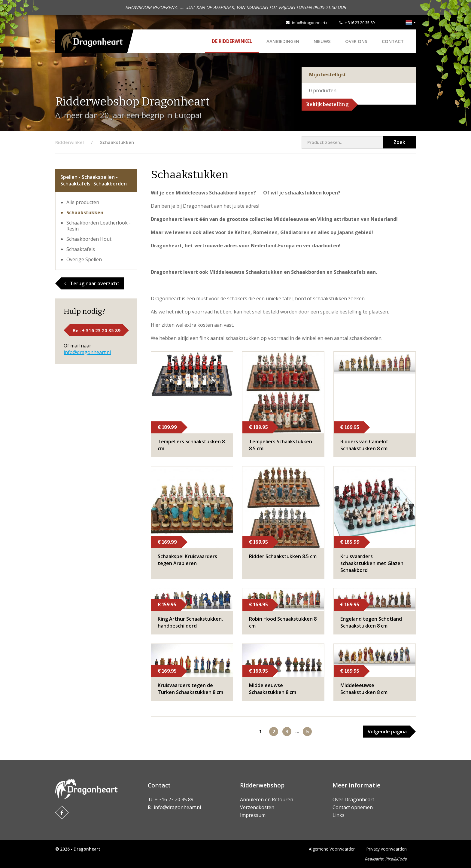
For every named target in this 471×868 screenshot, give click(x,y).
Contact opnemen (353, 807)
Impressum (253, 815)
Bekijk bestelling (327, 104)
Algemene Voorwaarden (332, 849)
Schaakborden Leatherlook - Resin (99, 226)
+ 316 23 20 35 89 (360, 23)
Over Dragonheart (353, 799)
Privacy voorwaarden (387, 849)
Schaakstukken (85, 212)
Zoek (399, 142)
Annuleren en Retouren (267, 799)
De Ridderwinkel (232, 41)
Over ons (356, 41)
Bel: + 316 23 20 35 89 (97, 330)
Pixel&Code (396, 859)
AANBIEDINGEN (283, 41)
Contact (393, 41)
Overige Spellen (84, 259)
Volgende (387, 732)
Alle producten (83, 202)
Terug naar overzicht (92, 283)
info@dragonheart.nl (311, 23)
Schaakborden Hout (89, 239)
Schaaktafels (81, 249)
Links (339, 815)
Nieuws (322, 41)
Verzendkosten (257, 807)
